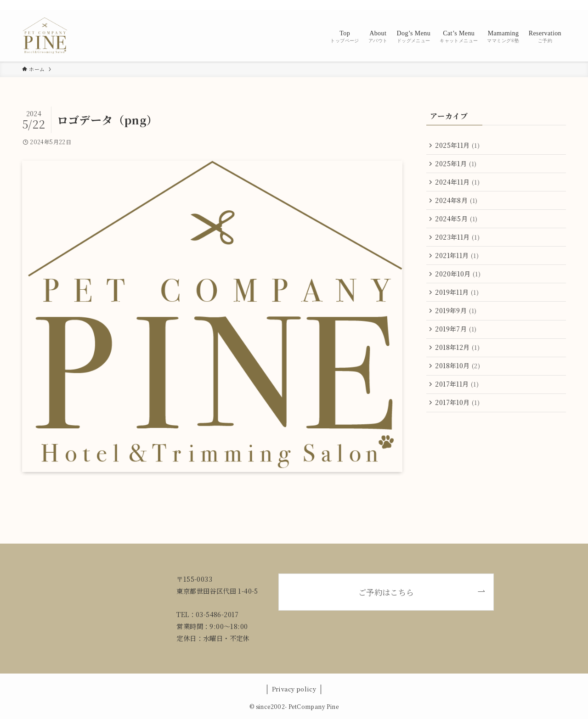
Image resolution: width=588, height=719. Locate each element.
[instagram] (512, 5)
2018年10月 (458, 375)
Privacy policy (294, 689)
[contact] (548, 5)
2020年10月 (459, 279)
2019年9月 (457, 317)
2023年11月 (458, 241)
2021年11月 (458, 260)
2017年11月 (458, 393)
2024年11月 (458, 184)
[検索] (560, 5)
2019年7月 (457, 337)
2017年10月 (458, 413)
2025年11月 (458, 146)
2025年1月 (457, 164)
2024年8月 (457, 202)
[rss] (536, 5)
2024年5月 (457, 222)
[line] (524, 5)
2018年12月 (458, 355)
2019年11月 (458, 298)
